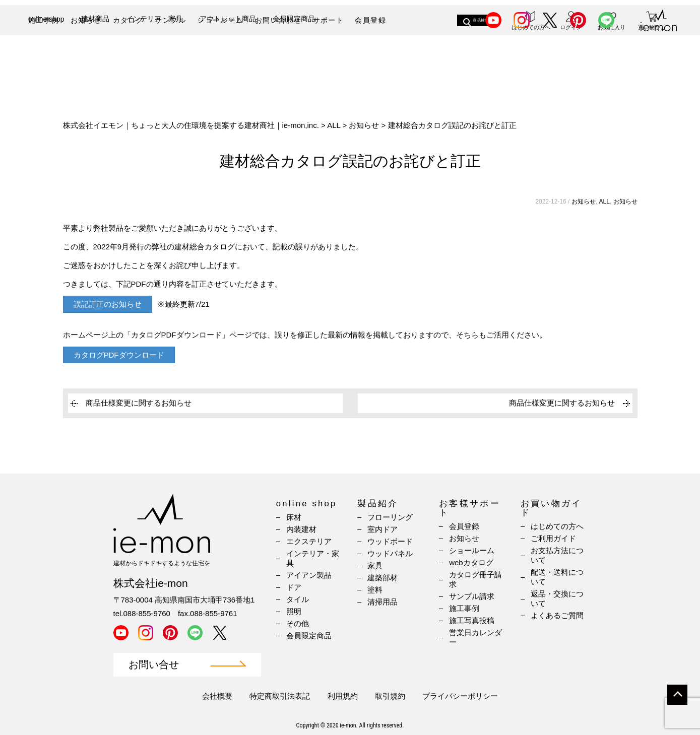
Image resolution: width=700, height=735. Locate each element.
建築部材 (383, 578)
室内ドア (383, 529)
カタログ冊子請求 (475, 579)
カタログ (129, 20)
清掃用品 (383, 602)
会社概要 (217, 696)
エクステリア (309, 541)
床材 (294, 517)
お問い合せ (154, 665)
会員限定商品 (294, 54)
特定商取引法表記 (280, 696)
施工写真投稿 (472, 620)
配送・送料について (557, 577)
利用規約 (343, 696)
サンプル (170, 20)
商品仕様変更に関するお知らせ (139, 403)
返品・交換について (557, 598)
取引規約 (390, 696)
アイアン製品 (309, 575)
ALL (604, 202)
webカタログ (471, 562)
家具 (375, 565)
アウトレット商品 (228, 54)
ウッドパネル (390, 553)
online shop (46, 54)
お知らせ (86, 20)
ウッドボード (390, 541)
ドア (294, 587)
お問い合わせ (278, 20)
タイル (298, 599)
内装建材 (301, 529)
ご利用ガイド (553, 538)
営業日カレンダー (475, 637)
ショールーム (220, 20)
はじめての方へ (557, 526)
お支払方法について (557, 555)
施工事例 (44, 20)
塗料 (375, 590)
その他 (298, 623)
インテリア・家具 (154, 54)
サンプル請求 (472, 596)
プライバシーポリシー (460, 696)
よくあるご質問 (557, 615)
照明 (294, 611)
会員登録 (370, 20)
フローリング (390, 517)
